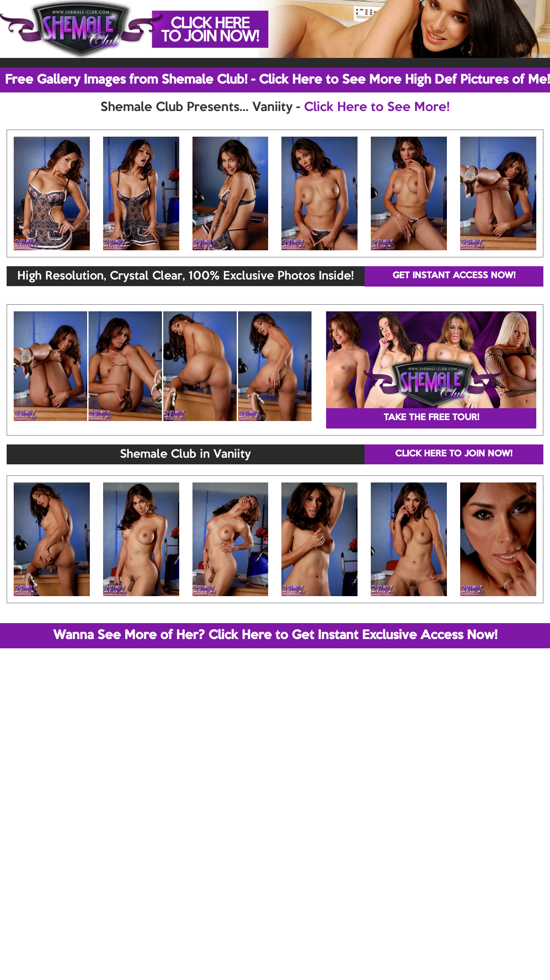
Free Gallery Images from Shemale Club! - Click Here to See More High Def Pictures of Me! (277, 80)
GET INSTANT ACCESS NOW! (454, 276)
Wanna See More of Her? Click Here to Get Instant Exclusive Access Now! (275, 635)
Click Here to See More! (377, 107)
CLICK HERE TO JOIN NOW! (454, 454)
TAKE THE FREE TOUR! (431, 418)
